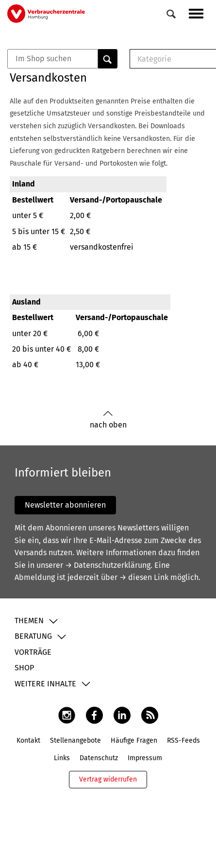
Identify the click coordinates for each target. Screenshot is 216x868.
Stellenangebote (75, 740)
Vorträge (33, 652)
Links (62, 758)
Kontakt (28, 740)
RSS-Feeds (183, 740)
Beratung (33, 636)
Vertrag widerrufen (108, 779)
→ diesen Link (144, 577)
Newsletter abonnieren (65, 505)
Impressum (145, 758)
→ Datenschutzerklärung (108, 565)
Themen (29, 621)
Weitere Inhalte (45, 684)
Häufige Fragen (134, 740)
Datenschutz (99, 758)
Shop (24, 668)
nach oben (108, 420)
